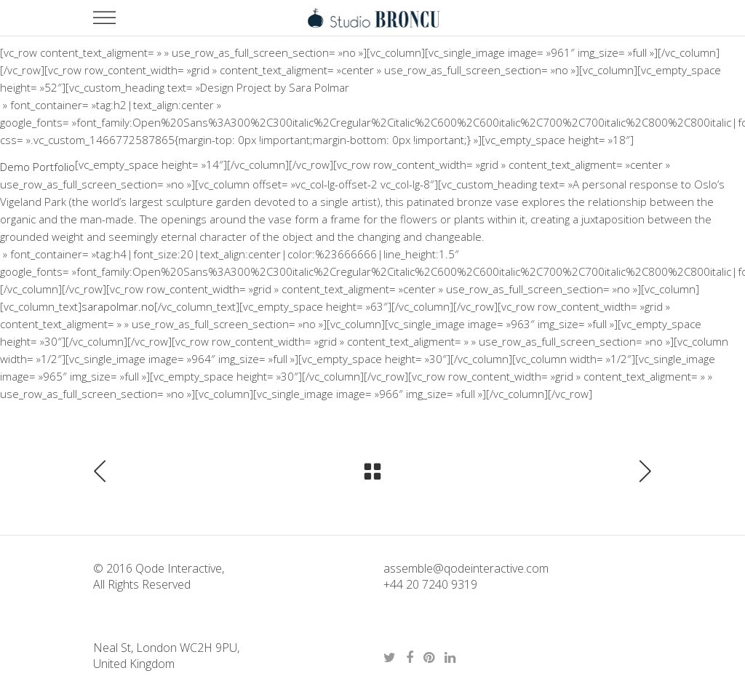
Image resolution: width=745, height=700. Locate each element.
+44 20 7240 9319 (430, 584)
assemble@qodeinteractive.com (466, 568)
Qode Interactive (177, 568)
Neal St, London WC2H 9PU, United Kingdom (166, 656)
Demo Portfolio (37, 167)
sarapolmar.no (118, 306)
